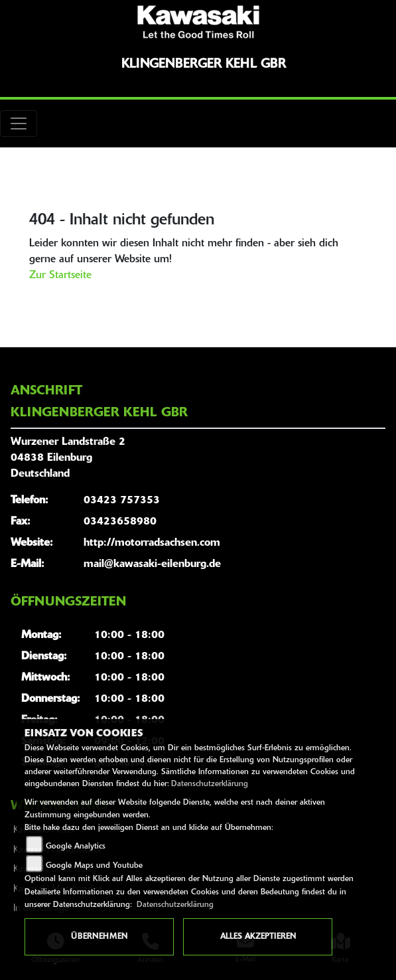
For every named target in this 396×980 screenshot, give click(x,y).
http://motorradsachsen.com (152, 543)
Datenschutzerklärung (210, 784)
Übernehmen (99, 937)
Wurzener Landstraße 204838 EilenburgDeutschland (68, 458)
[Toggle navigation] (19, 123)
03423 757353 (122, 501)
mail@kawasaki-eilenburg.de (152, 564)
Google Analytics (76, 847)
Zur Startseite (60, 276)
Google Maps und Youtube (94, 866)
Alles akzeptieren (258, 937)
